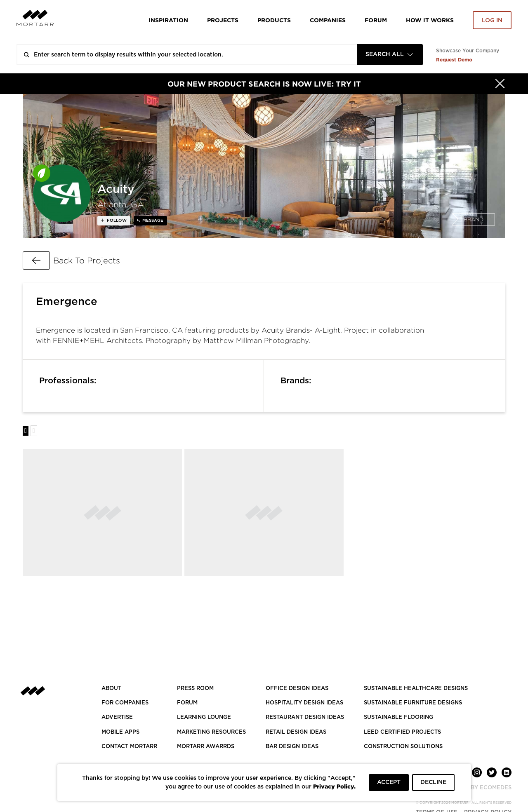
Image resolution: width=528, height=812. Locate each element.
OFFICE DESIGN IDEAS (297, 689)
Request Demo (454, 60)
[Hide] (500, 84)
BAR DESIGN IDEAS (292, 747)
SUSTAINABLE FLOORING (398, 717)
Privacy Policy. (334, 786)
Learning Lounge (204, 717)
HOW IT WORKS (430, 20)
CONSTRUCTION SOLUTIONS (403, 747)
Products (274, 20)
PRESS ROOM (195, 689)
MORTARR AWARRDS (206, 747)
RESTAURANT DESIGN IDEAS (305, 717)
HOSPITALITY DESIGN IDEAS (304, 703)
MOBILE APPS (120, 732)
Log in (492, 21)
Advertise (117, 717)
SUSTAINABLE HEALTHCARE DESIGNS (416, 689)
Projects (223, 20)
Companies (328, 20)
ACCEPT (389, 782)
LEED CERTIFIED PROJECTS (402, 732)
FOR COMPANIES (125, 703)
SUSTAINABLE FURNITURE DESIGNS (413, 703)
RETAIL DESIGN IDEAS (296, 732)
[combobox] (390, 55)
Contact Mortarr (129, 747)
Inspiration (168, 20)
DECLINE (433, 782)
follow (116, 221)
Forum (376, 20)
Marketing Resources (211, 732)
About (111, 689)
